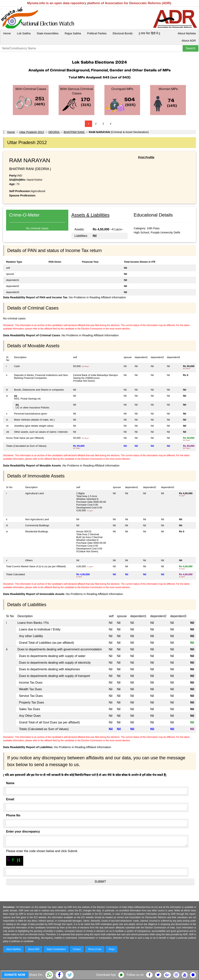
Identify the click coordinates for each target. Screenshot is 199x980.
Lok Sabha (24, 33)
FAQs (111, 949)
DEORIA (54, 132)
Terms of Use (95, 949)
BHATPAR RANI (74, 132)
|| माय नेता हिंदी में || (149, 33)
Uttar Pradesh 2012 (32, 132)
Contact (77, 949)
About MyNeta (187, 33)
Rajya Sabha (73, 33)
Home (7, 33)
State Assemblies (48, 33)
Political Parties (97, 33)
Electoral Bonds (123, 33)
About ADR (189, 41)
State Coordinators (56, 949)
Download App (106, 975)
